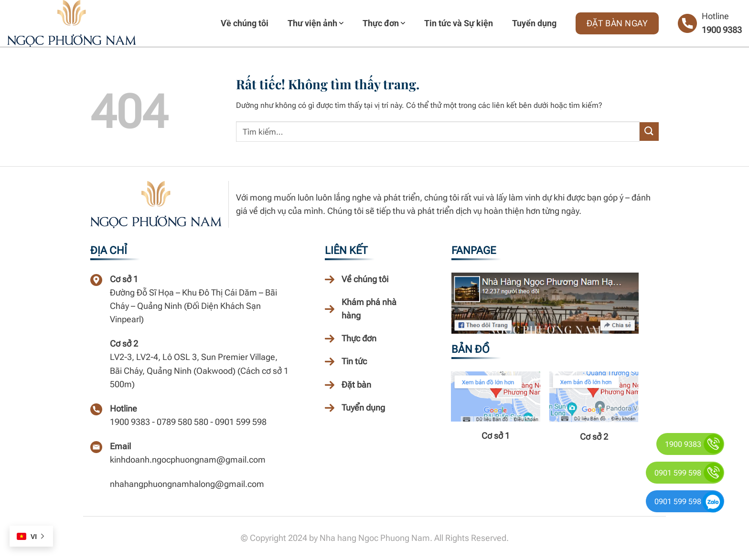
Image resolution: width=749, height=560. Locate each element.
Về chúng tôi (245, 23)
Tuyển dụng (534, 23)
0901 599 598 (678, 473)
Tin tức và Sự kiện (459, 23)
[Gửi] (649, 132)
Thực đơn (384, 23)
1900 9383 (722, 30)
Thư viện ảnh (316, 23)
